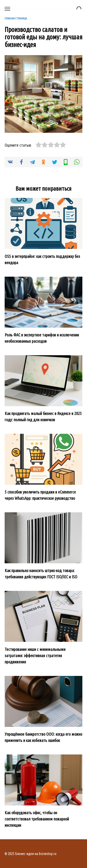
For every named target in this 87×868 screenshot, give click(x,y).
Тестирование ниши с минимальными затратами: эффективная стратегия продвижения (35, 655)
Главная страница (16, 18)
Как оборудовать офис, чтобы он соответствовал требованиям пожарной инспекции (37, 819)
